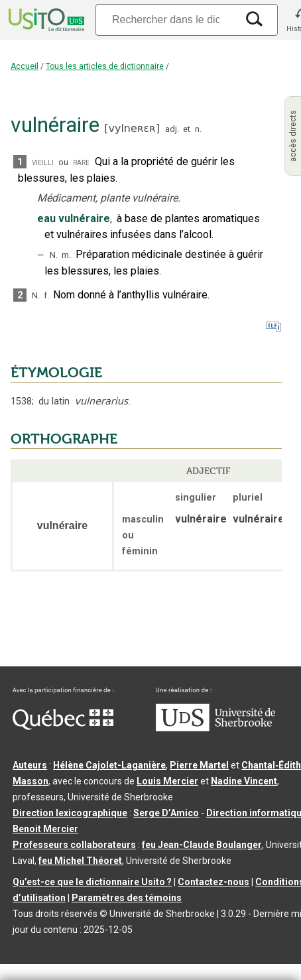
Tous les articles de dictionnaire (105, 66)
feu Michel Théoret (80, 861)
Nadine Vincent (244, 781)
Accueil (25, 66)
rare (81, 162)
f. (46, 295)
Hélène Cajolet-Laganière (109, 765)
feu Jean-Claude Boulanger (202, 845)
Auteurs (30, 765)
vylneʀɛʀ (132, 128)
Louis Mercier (167, 781)
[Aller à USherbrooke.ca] (215, 728)
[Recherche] (166, 20)
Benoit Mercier (45, 829)
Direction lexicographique (70, 813)
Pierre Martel (199, 765)
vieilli (43, 162)
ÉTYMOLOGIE (56, 373)
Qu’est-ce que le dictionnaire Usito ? (92, 882)
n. (198, 129)
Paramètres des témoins (127, 898)
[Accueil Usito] (45, 20)
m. (66, 255)
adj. (172, 129)
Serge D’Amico (166, 813)
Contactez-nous (213, 882)
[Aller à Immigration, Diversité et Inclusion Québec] (63, 727)
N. (54, 255)
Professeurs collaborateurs (74, 845)
